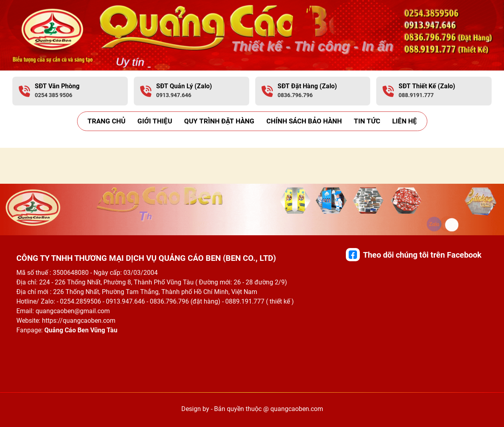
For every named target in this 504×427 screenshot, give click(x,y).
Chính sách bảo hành (304, 121)
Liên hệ (405, 121)
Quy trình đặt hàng (219, 121)
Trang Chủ (106, 121)
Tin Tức (367, 121)
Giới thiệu (155, 121)
